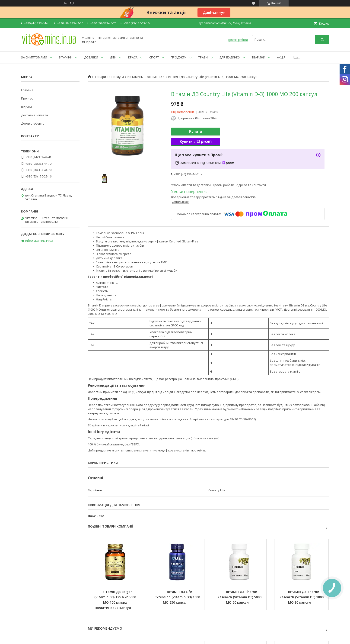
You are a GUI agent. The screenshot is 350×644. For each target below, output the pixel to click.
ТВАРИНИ (258, 57)
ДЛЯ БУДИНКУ (230, 57)
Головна (27, 90)
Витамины (135, 77)
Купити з (196, 142)
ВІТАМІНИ (66, 57)
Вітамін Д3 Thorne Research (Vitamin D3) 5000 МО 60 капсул (240, 597)
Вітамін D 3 (156, 77)
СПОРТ (154, 57)
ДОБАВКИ (91, 57)
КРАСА (133, 57)
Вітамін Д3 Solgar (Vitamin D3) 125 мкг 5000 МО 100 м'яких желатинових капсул (116, 600)
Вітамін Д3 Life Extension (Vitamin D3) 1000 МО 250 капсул (178, 597)
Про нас (27, 98)
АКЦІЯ (281, 57)
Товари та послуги (109, 77)
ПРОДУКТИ (179, 57)
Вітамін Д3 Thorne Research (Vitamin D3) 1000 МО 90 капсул (302, 597)
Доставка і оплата (35, 115)
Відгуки (26, 107)
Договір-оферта (33, 123)
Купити (196, 131)
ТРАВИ (203, 57)
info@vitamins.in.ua (39, 241)
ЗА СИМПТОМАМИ (34, 57)
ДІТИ (113, 57)
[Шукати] (322, 40)
